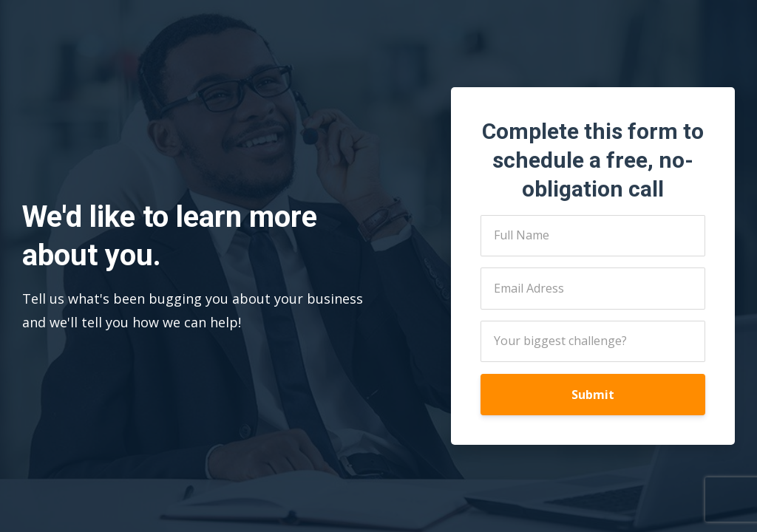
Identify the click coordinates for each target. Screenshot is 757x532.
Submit (593, 395)
